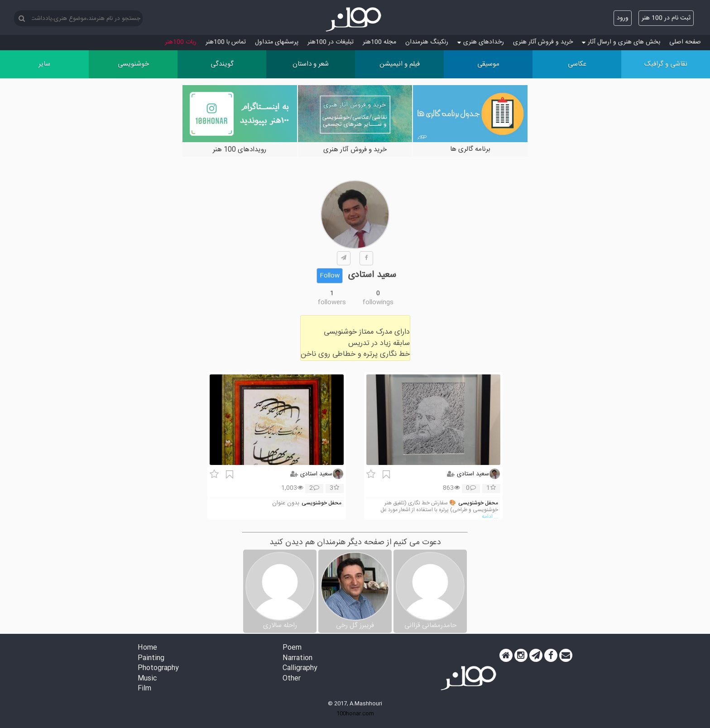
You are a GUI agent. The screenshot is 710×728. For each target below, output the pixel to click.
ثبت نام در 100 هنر (666, 18)
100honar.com (355, 714)
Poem (292, 648)
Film (144, 689)
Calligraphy (300, 668)
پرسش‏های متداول (277, 42)
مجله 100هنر (379, 42)
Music (147, 679)
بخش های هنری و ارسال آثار (621, 42)
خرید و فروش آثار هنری (543, 42)
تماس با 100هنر (226, 42)
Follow (330, 276)
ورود (623, 18)
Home (147, 648)
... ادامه (490, 517)
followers (332, 302)
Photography (158, 668)
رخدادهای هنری (481, 42)
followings (378, 302)
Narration (297, 659)
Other (292, 679)
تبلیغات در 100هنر (331, 42)
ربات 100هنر (181, 42)
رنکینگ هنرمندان (427, 42)
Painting (151, 659)
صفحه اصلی (685, 42)
